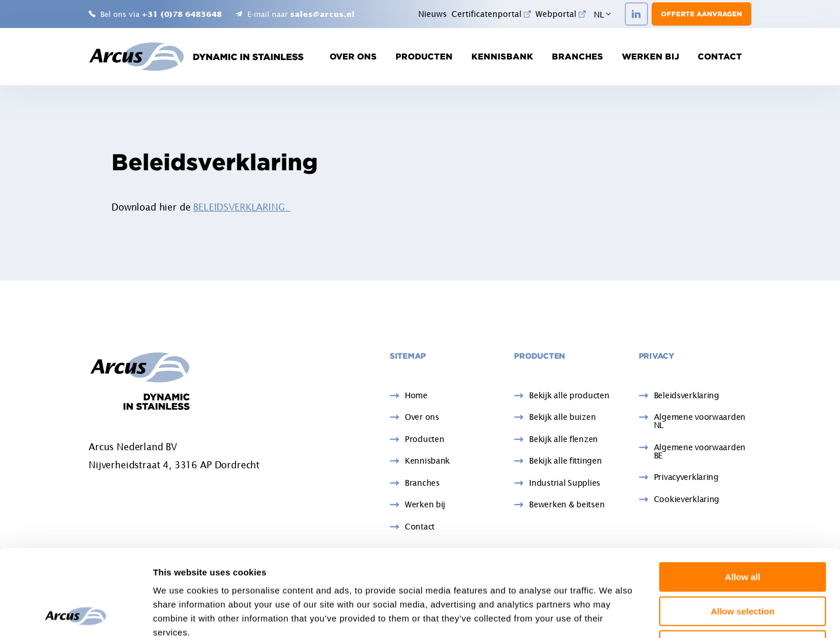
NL (602, 14)
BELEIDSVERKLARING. (242, 207)
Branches (577, 57)
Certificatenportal (491, 14)
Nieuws (433, 14)
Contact (720, 57)
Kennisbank (502, 57)
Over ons (353, 57)
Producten (424, 57)
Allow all (743, 495)
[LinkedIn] (636, 14)
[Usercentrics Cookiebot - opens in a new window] (76, 615)
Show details (612, 615)
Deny (743, 564)
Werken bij (650, 57)
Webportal (561, 14)
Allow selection (742, 530)
